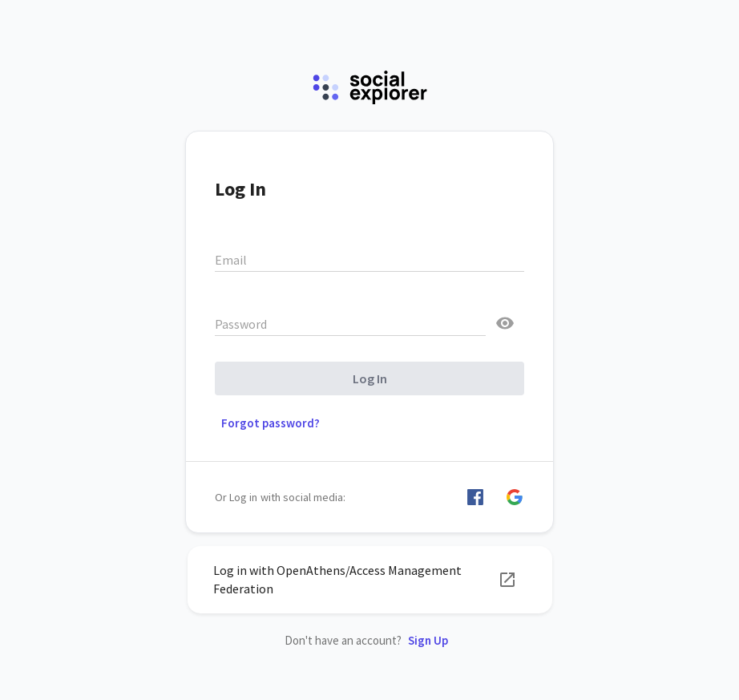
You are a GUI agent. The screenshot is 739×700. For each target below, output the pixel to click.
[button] (475, 497)
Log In (370, 378)
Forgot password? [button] (271, 423)
